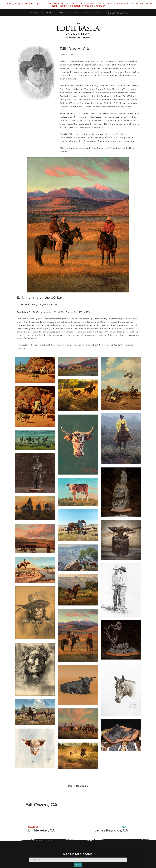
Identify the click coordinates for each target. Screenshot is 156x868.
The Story (61, 13)
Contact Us (102, 13)
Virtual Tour (89, 13)
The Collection (47, 13)
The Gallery (34, 13)
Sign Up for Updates (119, 13)
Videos (78, 13)
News (70, 13)
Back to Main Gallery (78, 786)
